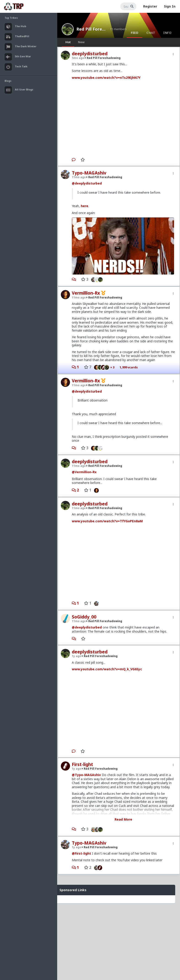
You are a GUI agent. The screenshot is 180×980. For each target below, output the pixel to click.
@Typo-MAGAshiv (86, 775)
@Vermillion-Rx (84, 472)
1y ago (77, 656)
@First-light (81, 853)
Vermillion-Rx (86, 293)
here (85, 206)
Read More (123, 819)
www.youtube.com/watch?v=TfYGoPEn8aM (107, 521)
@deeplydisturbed (87, 183)
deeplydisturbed (90, 54)
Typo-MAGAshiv (89, 173)
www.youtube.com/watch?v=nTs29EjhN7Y (106, 78)
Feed (134, 33)
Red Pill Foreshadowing (91, 29)
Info (167, 33)
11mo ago (79, 177)
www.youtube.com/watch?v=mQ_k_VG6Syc (107, 669)
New (81, 42)
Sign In (170, 6)
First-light (82, 764)
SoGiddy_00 (84, 617)
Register (150, 6)
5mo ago (78, 58)
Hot (68, 42)
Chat (151, 33)
